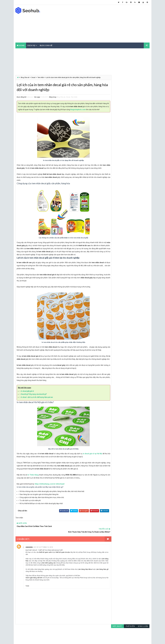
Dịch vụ (31, 45)
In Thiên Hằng (33, 487)
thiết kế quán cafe (45, 559)
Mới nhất (117, 52)
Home (22, 45)
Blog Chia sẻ (25, 77)
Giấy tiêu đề (133, 137)
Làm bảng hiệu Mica (85, 576)
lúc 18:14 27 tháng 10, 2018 (43, 554)
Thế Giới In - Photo (69, 640)
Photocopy (132, 149)
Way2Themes (34, 640)
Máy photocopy (131, 145)
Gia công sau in (118, 137)
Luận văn (115, 145)
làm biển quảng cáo (56, 570)
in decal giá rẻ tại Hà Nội (91, 466)
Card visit (116, 128)
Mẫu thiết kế (117, 149)
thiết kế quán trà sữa (62, 559)
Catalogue (130, 128)
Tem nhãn (41, 77)
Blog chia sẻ (46, 45)
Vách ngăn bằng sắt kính (34, 585)
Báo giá (115, 124)
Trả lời (27, 593)
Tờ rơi (127, 153)
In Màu (132, 141)
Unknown (29, 554)
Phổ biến (130, 52)
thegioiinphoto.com (90, 110)
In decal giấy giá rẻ (27, 404)
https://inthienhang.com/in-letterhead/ (50, 496)
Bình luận (143, 52)
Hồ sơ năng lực (118, 141)
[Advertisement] (107, 24)
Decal (33, 77)
